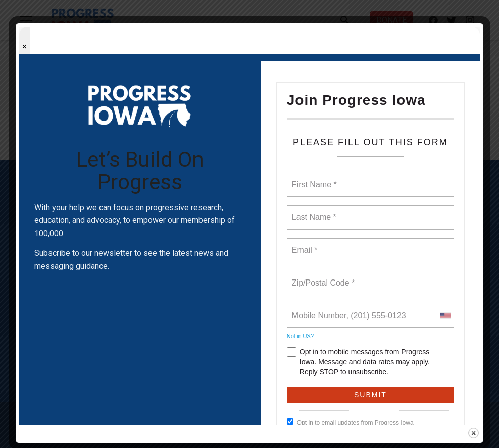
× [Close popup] (24, 47)
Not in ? (300, 336)
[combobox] (445, 316)
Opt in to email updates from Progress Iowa (350, 422)
